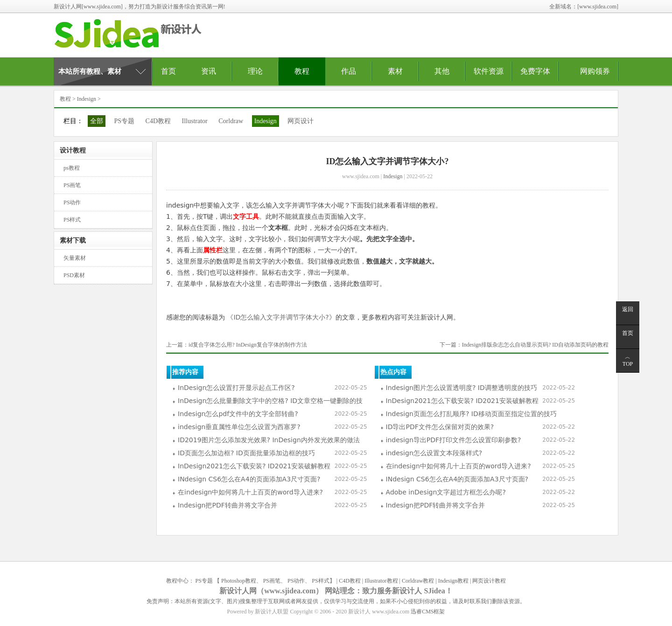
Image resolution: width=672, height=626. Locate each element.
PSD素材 (74, 275)
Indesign (87, 99)
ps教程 (72, 168)
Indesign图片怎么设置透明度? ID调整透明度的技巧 (462, 388)
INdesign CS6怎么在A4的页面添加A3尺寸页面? (249, 479)
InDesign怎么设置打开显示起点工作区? (236, 388)
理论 (255, 71)
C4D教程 (158, 121)
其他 (442, 71)
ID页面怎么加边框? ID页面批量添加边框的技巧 (246, 453)
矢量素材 (75, 258)
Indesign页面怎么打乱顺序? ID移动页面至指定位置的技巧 (471, 414)
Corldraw (231, 121)
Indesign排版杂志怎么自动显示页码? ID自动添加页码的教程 (535, 345)
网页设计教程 (489, 581)
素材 (395, 71)
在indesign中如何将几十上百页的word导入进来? (250, 492)
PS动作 (72, 202)
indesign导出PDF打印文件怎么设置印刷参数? (454, 440)
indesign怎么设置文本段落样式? (434, 453)
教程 (302, 71)
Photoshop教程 (239, 581)
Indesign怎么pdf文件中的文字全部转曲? (238, 414)
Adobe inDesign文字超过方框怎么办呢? (446, 492)
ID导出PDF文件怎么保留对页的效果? (440, 427)
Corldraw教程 (418, 581)
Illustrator (195, 121)
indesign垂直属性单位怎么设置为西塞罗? (239, 427)
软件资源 (489, 71)
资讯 (209, 71)
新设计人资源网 (133, 38)
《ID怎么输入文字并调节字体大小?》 (280, 317)
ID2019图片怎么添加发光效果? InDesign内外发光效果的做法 (269, 440)
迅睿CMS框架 (428, 612)
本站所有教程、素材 (90, 71)
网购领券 (595, 71)
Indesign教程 (453, 581)
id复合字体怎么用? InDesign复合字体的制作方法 (248, 345)
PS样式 (72, 220)
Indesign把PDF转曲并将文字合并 (227, 505)
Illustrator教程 (381, 581)
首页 (168, 71)
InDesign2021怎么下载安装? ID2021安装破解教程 (254, 466)
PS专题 (125, 121)
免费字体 (535, 71)
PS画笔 (72, 185)
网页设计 (301, 121)
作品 (349, 71)
